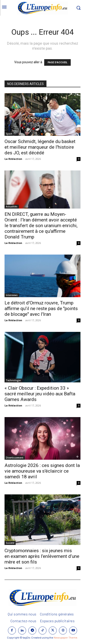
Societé (10, 543)
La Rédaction (13, 159)
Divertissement (15, 458)
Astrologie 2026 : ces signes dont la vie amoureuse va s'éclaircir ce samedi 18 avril (42, 471)
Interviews (12, 295)
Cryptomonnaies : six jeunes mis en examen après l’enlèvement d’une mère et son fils (42, 556)
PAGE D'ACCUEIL (57, 62)
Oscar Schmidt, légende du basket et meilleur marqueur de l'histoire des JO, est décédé (40, 147)
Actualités (12, 207)
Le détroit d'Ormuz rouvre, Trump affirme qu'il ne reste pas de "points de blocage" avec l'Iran (41, 309)
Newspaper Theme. (66, 637)
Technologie (13, 380)
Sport (9, 134)
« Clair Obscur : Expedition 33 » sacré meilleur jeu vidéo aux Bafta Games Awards (40, 394)
